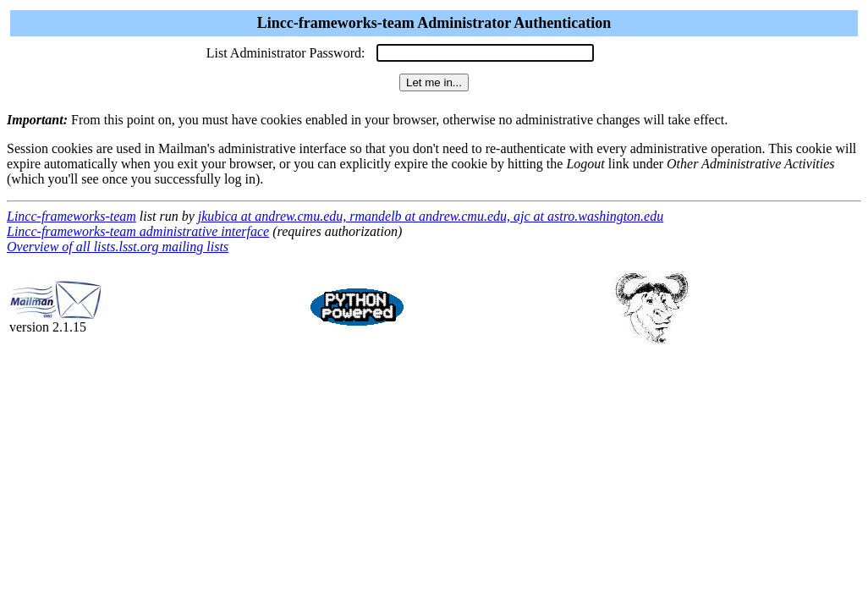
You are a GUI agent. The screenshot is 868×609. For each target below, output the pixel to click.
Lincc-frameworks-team (71, 216)
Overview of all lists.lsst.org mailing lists (118, 247)
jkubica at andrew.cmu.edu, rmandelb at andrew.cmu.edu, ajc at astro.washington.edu (431, 216)
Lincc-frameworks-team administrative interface (138, 231)
